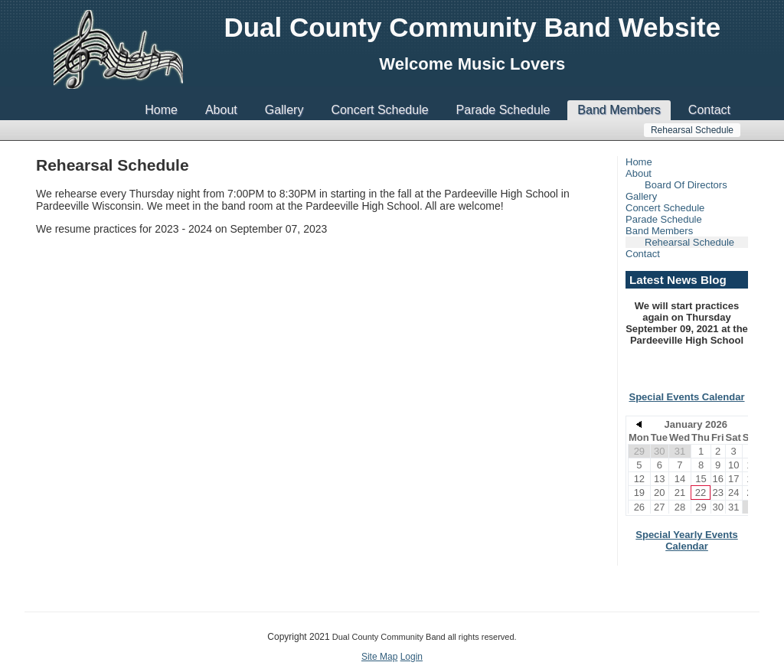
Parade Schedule (503, 110)
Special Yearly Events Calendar (686, 540)
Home (161, 110)
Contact (709, 110)
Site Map (379, 657)
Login (412, 657)
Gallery (284, 110)
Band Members (619, 110)
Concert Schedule (379, 110)
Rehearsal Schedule (692, 130)
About (221, 110)
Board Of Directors (686, 185)
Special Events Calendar (686, 397)
